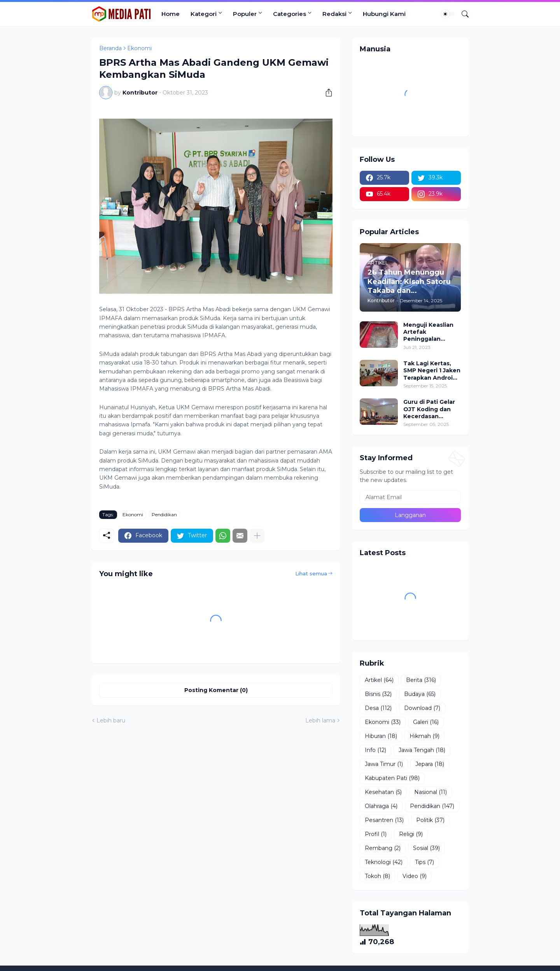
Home (171, 14)
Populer (245, 14)
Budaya (420, 694)
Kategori (204, 14)
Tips (424, 862)
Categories (290, 14)
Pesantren (384, 820)
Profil (376, 834)
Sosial (426, 848)
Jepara (430, 764)
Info (375, 750)
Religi (411, 834)
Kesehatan (383, 792)
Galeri (426, 722)
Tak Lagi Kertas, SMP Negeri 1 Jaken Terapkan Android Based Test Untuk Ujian (432, 371)
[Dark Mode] (448, 14)
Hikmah (424, 736)
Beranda (110, 48)
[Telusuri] (462, 14)
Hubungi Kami (384, 14)
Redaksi (334, 14)
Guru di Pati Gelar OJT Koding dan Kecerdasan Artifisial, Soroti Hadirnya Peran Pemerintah (429, 409)
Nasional (430, 792)
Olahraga (381, 806)
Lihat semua (311, 573)
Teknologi (384, 862)
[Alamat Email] (410, 497)
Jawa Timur (384, 764)
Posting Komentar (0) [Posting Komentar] (216, 690)
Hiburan (381, 736)
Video (415, 876)
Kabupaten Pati (392, 778)
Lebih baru (111, 720)
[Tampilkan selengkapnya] (257, 536)
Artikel (379, 680)
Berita (421, 680)
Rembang (383, 848)
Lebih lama (320, 720)
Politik (430, 820)
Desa (378, 708)
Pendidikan (164, 514)
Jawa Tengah (422, 750)
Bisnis (378, 694)
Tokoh (377, 876)
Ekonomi (139, 48)
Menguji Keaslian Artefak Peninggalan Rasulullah (428, 332)
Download (422, 708)
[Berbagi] (326, 93)
